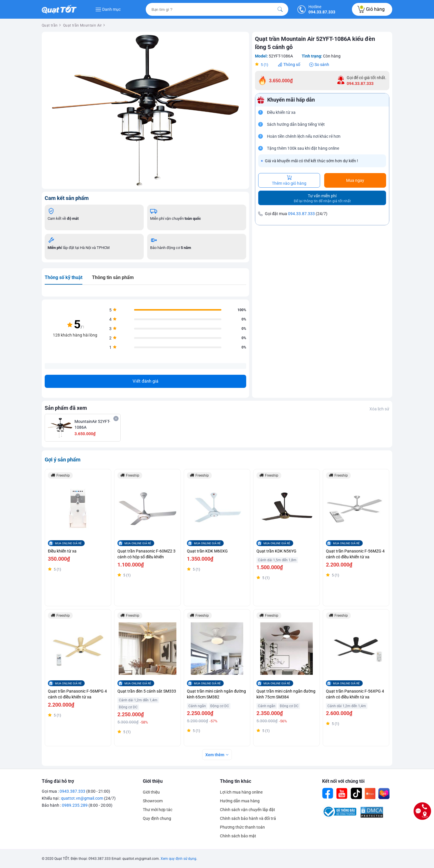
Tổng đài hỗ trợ (58, 781)
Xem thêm (215, 755)
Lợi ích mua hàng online (241, 792)
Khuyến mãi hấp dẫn (291, 100)
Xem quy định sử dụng (178, 859)
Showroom (153, 801)
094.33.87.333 (301, 214)
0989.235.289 (75, 805)
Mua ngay (355, 180)
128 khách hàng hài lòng (75, 335)
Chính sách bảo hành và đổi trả (248, 818)
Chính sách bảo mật (238, 836)
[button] (241, 40)
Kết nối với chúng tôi (343, 781)
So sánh (322, 65)
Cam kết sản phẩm (67, 198)
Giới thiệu (153, 781)
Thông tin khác (236, 781)
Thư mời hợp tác (158, 810)
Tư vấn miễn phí (322, 198)
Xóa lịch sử (379, 409)
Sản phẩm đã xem (66, 408)
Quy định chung (157, 818)
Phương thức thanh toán (242, 827)
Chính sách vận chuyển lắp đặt (248, 810)
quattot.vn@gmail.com (82, 798)
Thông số (292, 65)
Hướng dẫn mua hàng (240, 801)
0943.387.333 (72, 791)
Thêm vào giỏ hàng (289, 180)
